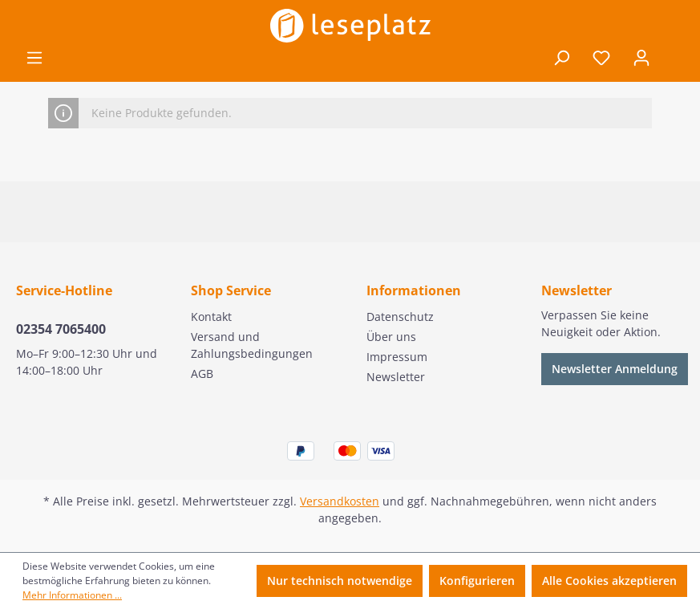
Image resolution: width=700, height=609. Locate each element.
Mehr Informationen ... (72, 595)
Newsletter (396, 377)
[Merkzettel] (601, 58)
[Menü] (34, 58)
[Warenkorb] (673, 59)
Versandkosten (340, 501)
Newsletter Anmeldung (615, 369)
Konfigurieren (477, 581)
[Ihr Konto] (641, 58)
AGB (202, 374)
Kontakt (211, 317)
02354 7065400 (61, 329)
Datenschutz (400, 317)
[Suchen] (561, 58)
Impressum (397, 357)
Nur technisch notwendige (340, 581)
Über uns (391, 337)
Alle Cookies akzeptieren (609, 581)
